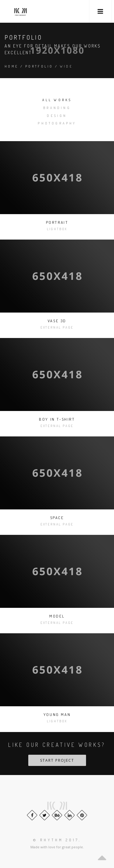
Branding (57, 108)
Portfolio (39, 66)
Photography (57, 123)
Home (12, 66)
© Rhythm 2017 (56, 840)
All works (57, 100)
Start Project (57, 760)
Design (57, 116)
